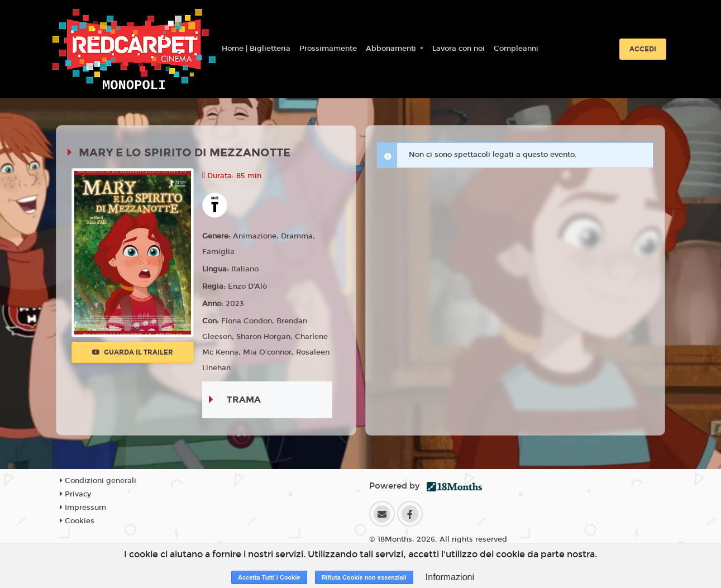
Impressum (83, 508)
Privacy (75, 494)
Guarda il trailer (133, 352)
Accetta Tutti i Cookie (269, 577)
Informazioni (450, 577)
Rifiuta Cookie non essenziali (364, 577)
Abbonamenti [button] (392, 49)
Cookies (77, 521)
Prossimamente (328, 49)
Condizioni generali (98, 481)
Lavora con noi (459, 49)
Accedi (643, 49)
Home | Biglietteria (256, 49)
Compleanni (516, 49)
